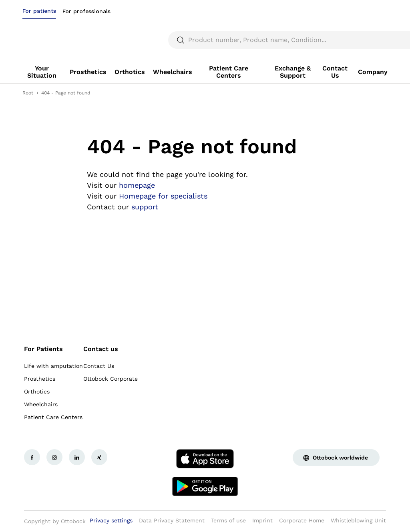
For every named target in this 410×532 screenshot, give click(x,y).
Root (28, 93)
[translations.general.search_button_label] (374, 40)
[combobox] (365, 10)
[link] (42, 72)
